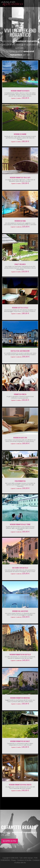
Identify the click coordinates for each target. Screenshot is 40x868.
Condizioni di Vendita (24, 860)
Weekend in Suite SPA (20, 438)
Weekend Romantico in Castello (20, 654)
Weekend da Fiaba (20, 221)
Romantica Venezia (20, 394)
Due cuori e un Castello (20, 568)
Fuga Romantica (20, 481)
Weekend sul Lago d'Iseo (20, 611)
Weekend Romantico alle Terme (20, 524)
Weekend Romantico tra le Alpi (20, 177)
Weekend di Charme (20, 134)
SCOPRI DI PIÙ (9, 841)
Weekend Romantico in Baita (20, 91)
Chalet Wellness (20, 264)
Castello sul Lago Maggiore (20, 351)
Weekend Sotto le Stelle (20, 308)
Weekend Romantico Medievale (20, 698)
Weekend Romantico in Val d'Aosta (20, 785)
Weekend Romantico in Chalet (20, 741)
